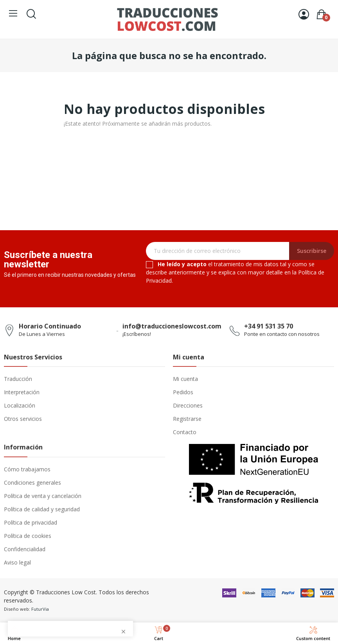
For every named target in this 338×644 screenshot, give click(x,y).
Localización (20, 405)
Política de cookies (28, 536)
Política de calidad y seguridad (42, 509)
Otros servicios (23, 419)
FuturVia (40, 609)
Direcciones (188, 405)
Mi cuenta (185, 379)
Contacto (185, 432)
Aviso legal (17, 562)
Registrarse (187, 419)
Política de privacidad (31, 522)
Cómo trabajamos (27, 469)
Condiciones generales (32, 483)
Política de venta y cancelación (43, 496)
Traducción (18, 379)
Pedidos (183, 392)
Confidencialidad (25, 549)
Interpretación (22, 392)
